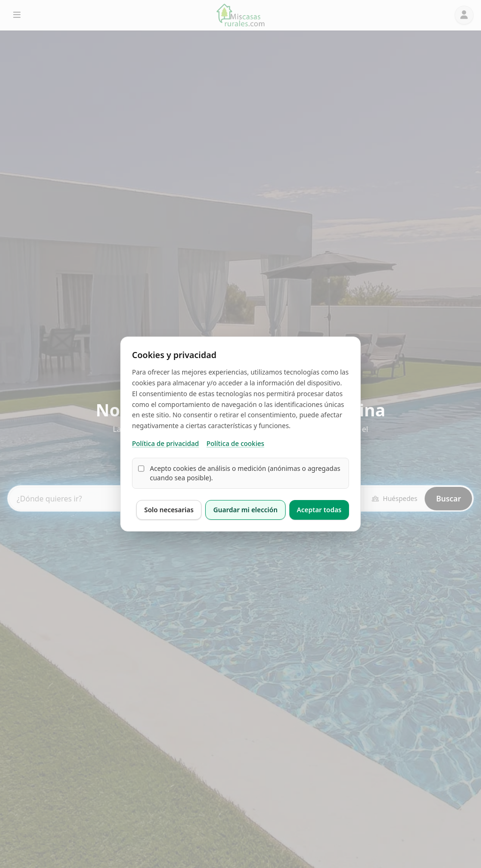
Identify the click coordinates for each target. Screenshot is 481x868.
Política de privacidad (165, 443)
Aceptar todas (319, 510)
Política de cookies (235, 443)
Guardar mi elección (245, 510)
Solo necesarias (169, 510)
